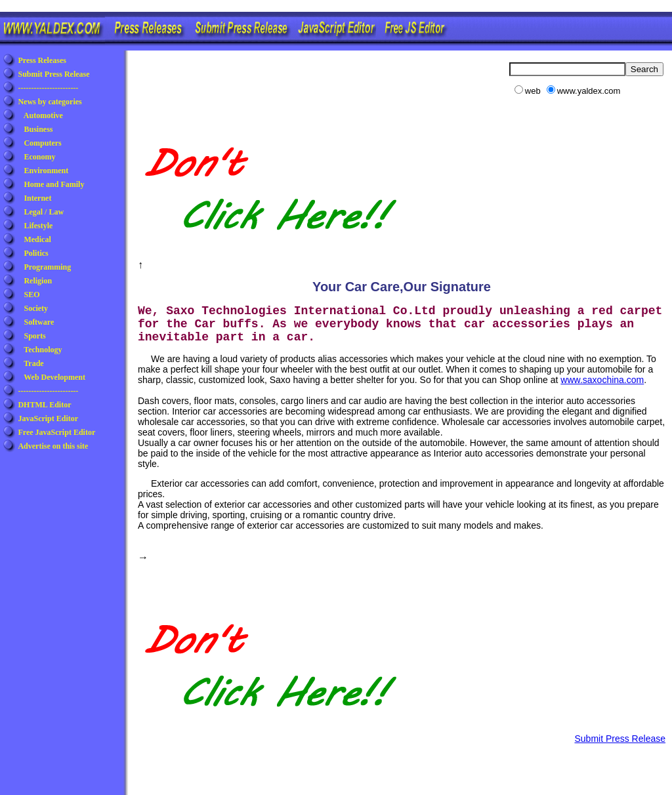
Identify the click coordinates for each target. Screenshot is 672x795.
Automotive (43, 115)
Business (38, 129)
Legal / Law (44, 212)
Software (39, 322)
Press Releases (42, 60)
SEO (31, 295)
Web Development (54, 377)
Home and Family (54, 184)
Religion (38, 281)
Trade (33, 363)
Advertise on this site (53, 446)
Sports (34, 336)
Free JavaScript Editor (56, 432)
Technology (43, 350)
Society (36, 308)
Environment (46, 171)
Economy (39, 157)
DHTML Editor (44, 405)
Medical (37, 239)
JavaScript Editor (48, 418)
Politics (36, 253)
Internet (37, 198)
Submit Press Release (53, 74)
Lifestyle (38, 226)
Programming (47, 267)
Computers (42, 143)
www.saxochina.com (602, 380)
